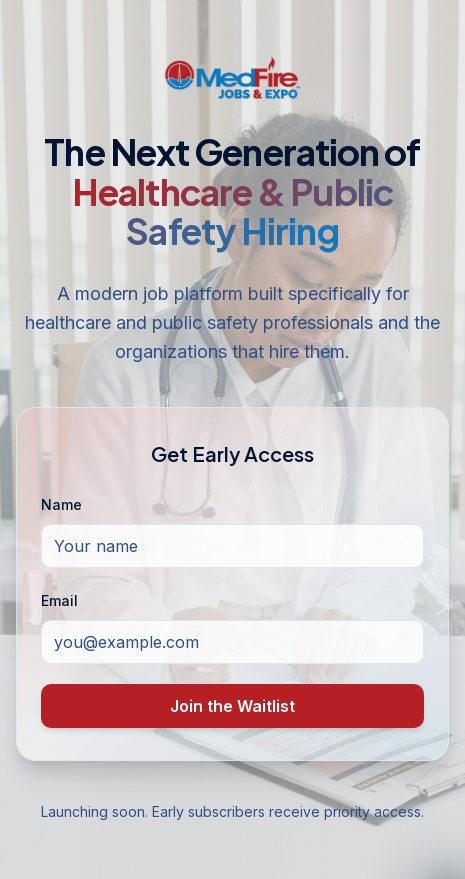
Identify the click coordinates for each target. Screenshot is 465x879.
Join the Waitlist (232, 706)
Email (59, 600)
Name (61, 504)
